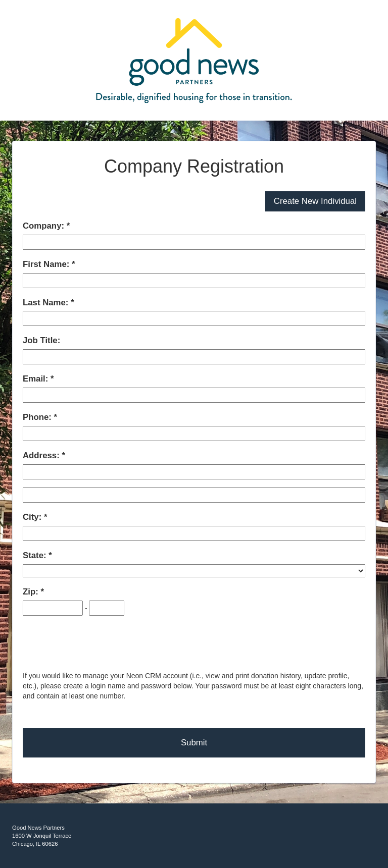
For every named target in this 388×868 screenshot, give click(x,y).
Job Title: (41, 340)
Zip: (32, 592)
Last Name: (47, 303)
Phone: (38, 417)
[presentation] (100, 644)
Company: (45, 226)
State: (36, 555)
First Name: (47, 264)
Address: (42, 455)
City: (33, 517)
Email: (37, 379)
